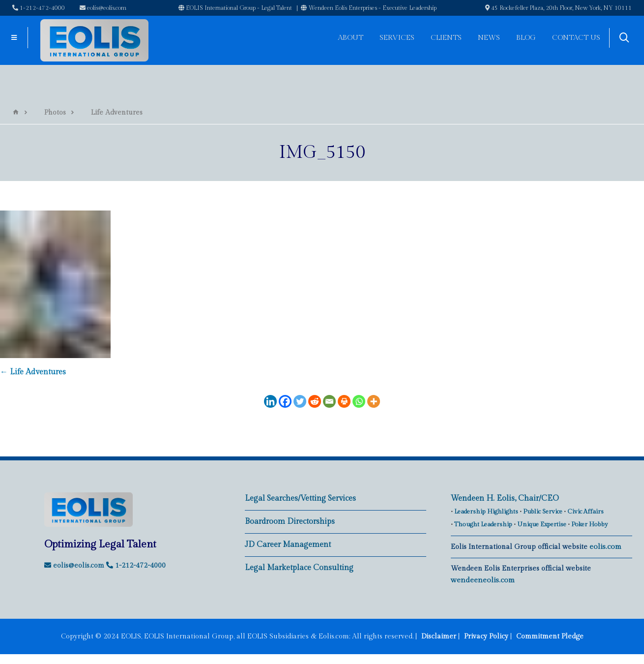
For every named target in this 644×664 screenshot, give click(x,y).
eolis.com (605, 547)
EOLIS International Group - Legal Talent (235, 8)
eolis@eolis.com (103, 8)
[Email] (329, 401)
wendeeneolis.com (483, 580)
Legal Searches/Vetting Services (300, 498)
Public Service (543, 512)
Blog (526, 38)
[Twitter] (300, 401)
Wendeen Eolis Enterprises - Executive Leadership (369, 8)
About (351, 38)
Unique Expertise (542, 524)
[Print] (344, 401)
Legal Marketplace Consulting (299, 568)
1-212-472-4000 (39, 8)
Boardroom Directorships (290, 522)
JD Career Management (288, 545)
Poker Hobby (590, 524)
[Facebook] (285, 401)
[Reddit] (315, 401)
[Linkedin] (270, 401)
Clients (446, 38)
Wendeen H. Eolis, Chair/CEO (505, 498)
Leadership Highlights (486, 512)
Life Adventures (33, 372)
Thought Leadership (483, 524)
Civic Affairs (585, 512)
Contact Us (576, 38)
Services (397, 38)
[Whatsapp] (359, 401)
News (489, 38)
